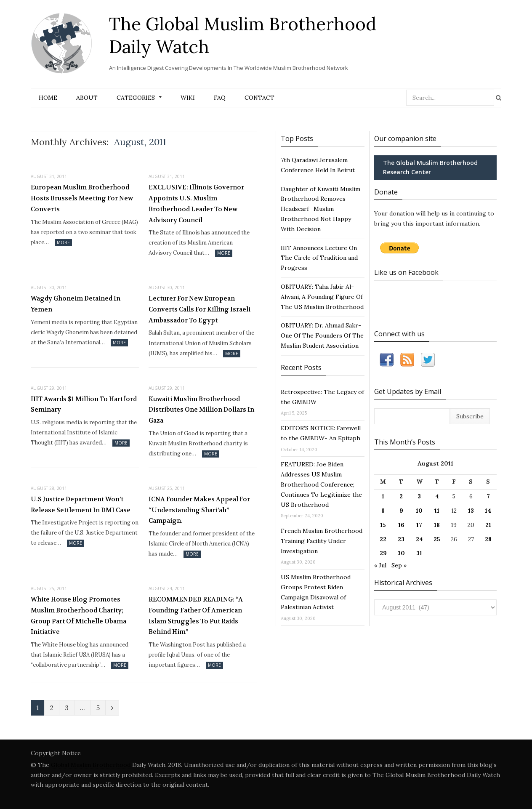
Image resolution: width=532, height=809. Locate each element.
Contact (259, 98)
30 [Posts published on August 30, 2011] (401, 553)
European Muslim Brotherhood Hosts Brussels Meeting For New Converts (82, 198)
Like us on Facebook (406, 272)
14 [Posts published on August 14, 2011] (488, 511)
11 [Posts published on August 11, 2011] (437, 511)
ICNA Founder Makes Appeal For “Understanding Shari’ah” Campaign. (199, 510)
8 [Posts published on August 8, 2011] (383, 511)
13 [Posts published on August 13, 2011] (471, 511)
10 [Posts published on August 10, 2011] (419, 511)
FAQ (220, 98)
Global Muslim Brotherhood (91, 765)
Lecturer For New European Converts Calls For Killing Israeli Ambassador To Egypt (199, 309)
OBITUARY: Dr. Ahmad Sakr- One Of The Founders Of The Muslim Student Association (322, 335)
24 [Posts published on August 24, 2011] (419, 539)
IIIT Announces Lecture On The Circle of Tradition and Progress (319, 258)
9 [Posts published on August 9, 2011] (401, 511)
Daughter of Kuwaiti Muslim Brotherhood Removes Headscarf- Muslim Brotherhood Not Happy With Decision (321, 209)
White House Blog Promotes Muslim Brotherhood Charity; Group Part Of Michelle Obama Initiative (78, 616)
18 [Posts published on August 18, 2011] (437, 525)
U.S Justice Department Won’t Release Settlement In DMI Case (81, 505)
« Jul (380, 565)
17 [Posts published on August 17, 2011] (419, 525)
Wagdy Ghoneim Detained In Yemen (76, 304)
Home (48, 98)
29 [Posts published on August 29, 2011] (383, 553)
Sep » (399, 565)
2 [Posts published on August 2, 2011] (401, 496)
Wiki (188, 98)
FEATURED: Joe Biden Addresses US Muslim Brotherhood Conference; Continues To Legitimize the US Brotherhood (321, 484)
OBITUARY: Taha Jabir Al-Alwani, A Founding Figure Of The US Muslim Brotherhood (322, 297)
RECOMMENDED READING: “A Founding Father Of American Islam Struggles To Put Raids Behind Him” (196, 616)
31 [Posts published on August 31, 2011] (419, 553)
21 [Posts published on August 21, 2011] (488, 525)
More (63, 242)
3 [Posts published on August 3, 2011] (419, 496)
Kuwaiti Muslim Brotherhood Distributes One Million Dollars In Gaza (201, 410)
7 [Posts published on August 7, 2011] (488, 496)
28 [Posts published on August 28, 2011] (488, 539)
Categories (136, 98)
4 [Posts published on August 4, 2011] (437, 496)
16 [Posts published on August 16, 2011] (401, 525)
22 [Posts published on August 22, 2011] (383, 539)
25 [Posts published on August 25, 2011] (437, 539)
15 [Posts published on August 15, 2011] (383, 525)
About (87, 98)
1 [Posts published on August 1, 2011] (383, 496)
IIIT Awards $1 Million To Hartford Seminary (84, 404)
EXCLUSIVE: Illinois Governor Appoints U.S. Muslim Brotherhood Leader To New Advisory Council (196, 204)
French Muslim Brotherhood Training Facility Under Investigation (322, 541)
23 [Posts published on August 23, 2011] (401, 539)
